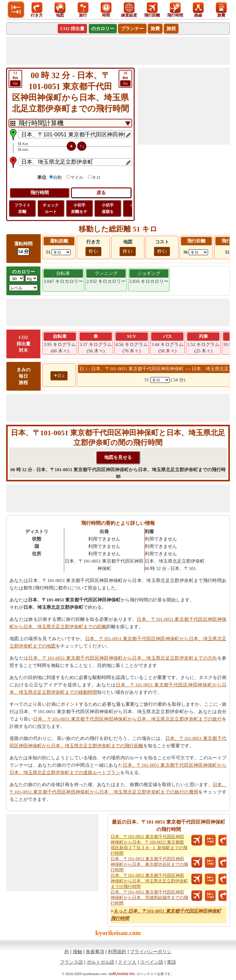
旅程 (171, 29)
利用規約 (117, 952)
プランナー (132, 29)
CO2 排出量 (72, 29)
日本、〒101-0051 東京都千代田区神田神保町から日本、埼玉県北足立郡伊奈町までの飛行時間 (149, 881)
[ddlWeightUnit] (31, 278)
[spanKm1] (160, 380)
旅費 (155, 29)
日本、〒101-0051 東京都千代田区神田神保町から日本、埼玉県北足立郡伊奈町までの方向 (123, 658)
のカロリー (103, 29)
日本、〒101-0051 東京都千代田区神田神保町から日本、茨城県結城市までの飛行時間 (149, 898)
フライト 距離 (22, 208)
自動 (57, 177)
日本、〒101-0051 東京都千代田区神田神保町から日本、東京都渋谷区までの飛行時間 (149, 864)
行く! (93, 251)
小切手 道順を (108, 208)
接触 (77, 952)
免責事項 (95, 952)
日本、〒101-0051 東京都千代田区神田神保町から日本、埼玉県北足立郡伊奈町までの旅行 (128, 719)
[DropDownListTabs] (70, 123)
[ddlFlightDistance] (198, 252)
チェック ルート (51, 208)
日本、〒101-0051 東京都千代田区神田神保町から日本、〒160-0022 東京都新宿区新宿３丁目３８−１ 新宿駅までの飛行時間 (149, 845)
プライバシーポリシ (151, 952)
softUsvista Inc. (122, 974)
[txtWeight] (17, 278)
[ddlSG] (23, 288)
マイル (77, 177)
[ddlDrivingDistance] (61, 252)
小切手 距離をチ (79, 208)
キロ (96, 177)
